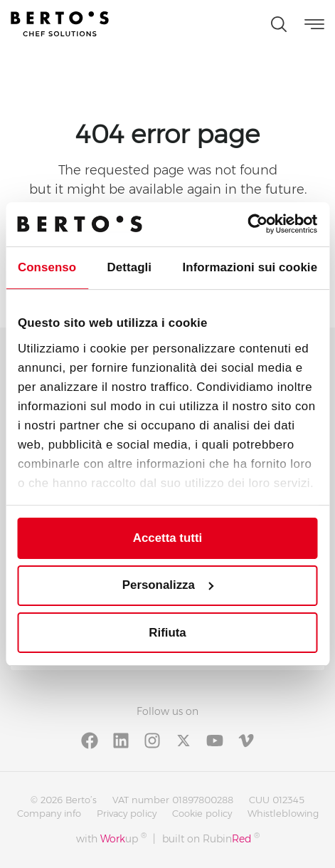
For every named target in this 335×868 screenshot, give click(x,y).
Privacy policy (127, 813)
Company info (49, 813)
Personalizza (168, 585)
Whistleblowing (283, 813)
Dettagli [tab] (130, 267)
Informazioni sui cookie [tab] (250, 267)
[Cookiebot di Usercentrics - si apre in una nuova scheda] (255, 224)
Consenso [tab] (47, 267)
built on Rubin (211, 838)
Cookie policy (202, 813)
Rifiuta (167, 633)
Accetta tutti (167, 538)
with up (111, 838)
